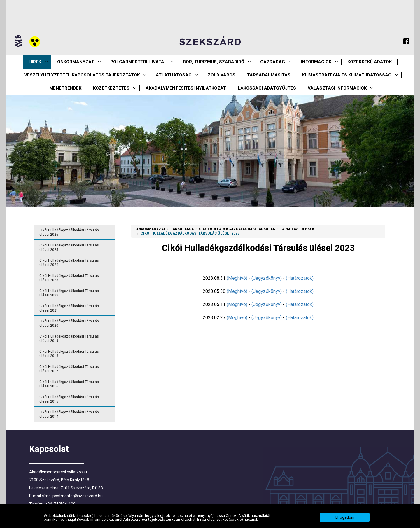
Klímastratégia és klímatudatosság (347, 75)
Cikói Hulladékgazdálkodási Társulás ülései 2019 (69, 339)
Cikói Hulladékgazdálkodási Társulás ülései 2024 (69, 263)
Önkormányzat (76, 62)
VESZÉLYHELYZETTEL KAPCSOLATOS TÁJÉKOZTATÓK (82, 75)
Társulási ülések (297, 229)
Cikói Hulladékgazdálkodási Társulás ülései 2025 (69, 248)
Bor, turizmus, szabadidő (213, 62)
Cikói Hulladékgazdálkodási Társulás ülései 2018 (69, 354)
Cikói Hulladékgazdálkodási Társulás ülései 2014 (69, 414)
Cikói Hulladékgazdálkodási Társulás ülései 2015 (69, 399)
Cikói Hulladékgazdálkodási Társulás (237, 229)
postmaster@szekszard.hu (78, 496)
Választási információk (337, 88)
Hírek (35, 62)
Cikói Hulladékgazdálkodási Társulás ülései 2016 (69, 384)
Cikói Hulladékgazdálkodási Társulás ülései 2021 (69, 308)
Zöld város (222, 75)
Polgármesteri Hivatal (139, 62)
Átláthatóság (174, 75)
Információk (316, 62)
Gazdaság (273, 62)
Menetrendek (65, 88)
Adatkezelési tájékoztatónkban (152, 520)
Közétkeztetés (111, 88)
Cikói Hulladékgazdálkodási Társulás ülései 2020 (69, 323)
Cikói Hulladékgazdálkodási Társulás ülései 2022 (69, 293)
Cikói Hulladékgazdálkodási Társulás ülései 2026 (69, 232)
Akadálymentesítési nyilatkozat (186, 88)
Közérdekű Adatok (370, 62)
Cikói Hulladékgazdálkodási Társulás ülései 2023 (69, 278)
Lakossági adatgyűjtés (267, 88)
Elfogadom (345, 519)
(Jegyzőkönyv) (267, 278)
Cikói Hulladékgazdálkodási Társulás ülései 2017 (69, 369)
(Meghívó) (237, 278)
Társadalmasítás (269, 75)
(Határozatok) (300, 278)
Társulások (182, 229)
